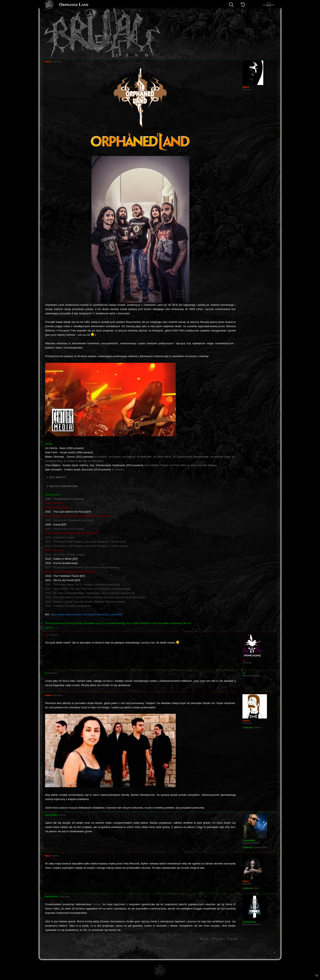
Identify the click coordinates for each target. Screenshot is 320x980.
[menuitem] (274, 952)
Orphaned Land (74, 4)
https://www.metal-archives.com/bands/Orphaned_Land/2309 (87, 614)
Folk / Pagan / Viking (219, 939)
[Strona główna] (49, 5)
